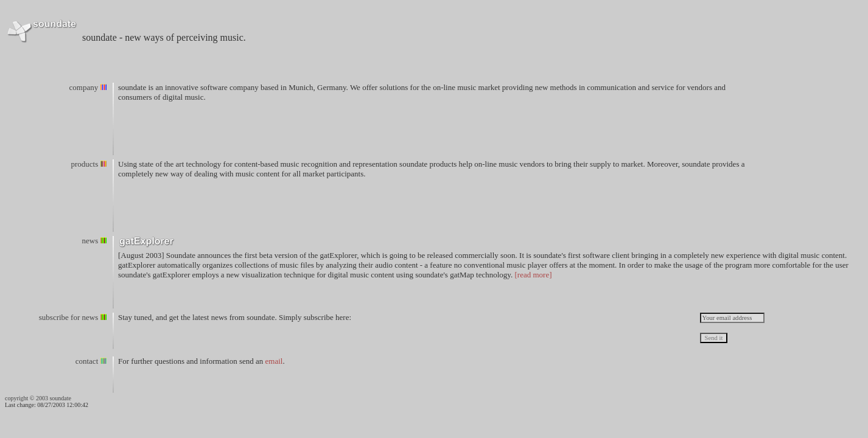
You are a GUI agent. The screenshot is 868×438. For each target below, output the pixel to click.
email (274, 361)
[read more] (534, 275)
